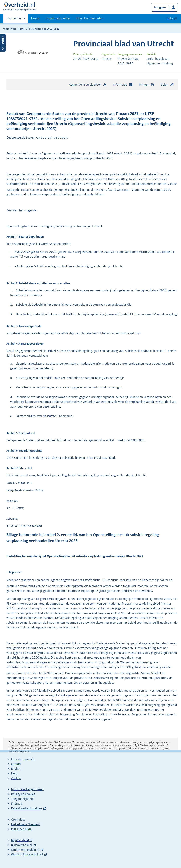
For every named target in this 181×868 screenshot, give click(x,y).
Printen (147, 85)
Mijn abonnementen (90, 18)
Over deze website (23, 759)
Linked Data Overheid (25, 824)
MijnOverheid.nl (22, 840)
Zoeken (16, 778)
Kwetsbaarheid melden (27, 808)
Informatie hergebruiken (27, 789)
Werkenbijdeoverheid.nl (27, 854)
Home (35, 18)
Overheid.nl (14, 19)
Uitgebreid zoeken (58, 18)
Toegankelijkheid (22, 799)
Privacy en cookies (23, 794)
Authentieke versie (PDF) (88, 85)
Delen (167, 85)
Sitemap (17, 804)
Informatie (123, 85)
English (16, 769)
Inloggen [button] (160, 7)
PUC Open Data (21, 829)
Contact (16, 764)
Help (14, 773)
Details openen (3, 43)
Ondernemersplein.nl (25, 850)
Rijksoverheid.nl (22, 845)
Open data (18, 819)
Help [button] (170, 18)
